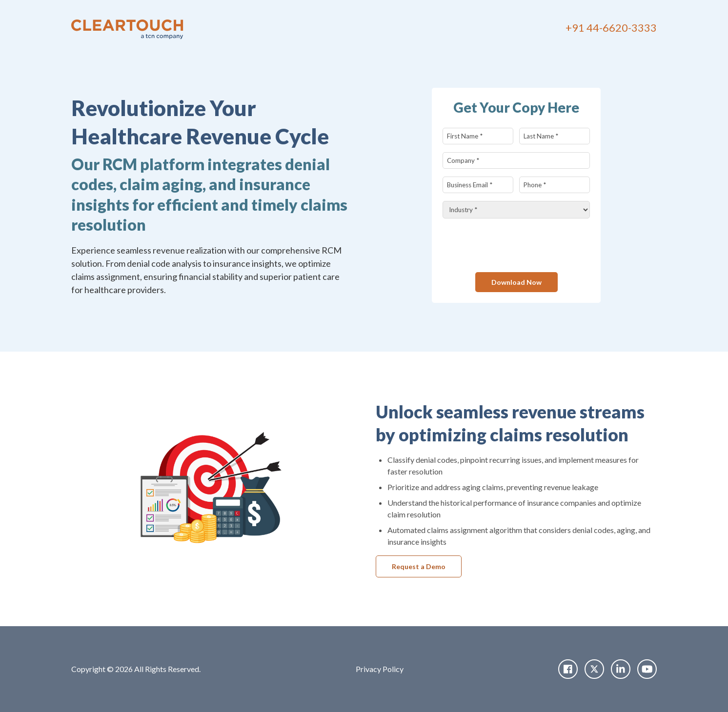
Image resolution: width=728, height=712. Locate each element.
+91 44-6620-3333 (611, 28)
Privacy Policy (380, 669)
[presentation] (517, 245)
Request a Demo (419, 566)
